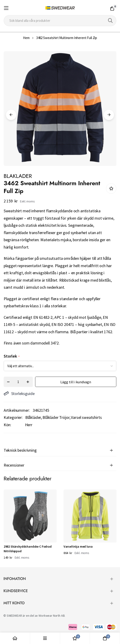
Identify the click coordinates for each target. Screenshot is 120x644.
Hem (26, 38)
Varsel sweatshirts (86, 417)
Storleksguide (19, 393)
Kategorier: (13, 417)
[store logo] (60, 8)
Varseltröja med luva (78, 546)
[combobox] (60, 21)
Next (109, 115)
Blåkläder (33, 417)
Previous (11, 115)
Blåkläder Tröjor (56, 417)
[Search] (110, 21)
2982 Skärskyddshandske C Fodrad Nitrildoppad (28, 549)
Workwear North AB (52, 616)
